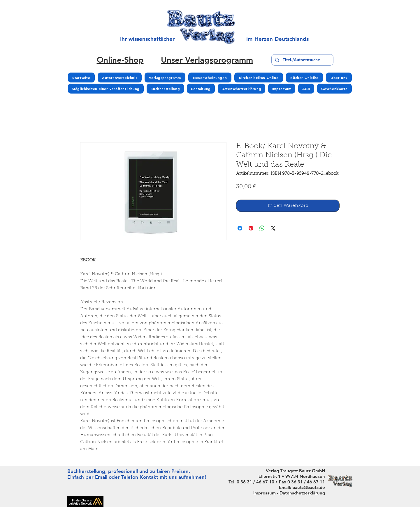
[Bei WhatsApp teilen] (262, 228)
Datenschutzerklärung (302, 493)
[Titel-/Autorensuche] (302, 60)
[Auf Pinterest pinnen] (251, 228)
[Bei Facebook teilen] (240, 228)
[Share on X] (273, 228)
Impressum (265, 493)
